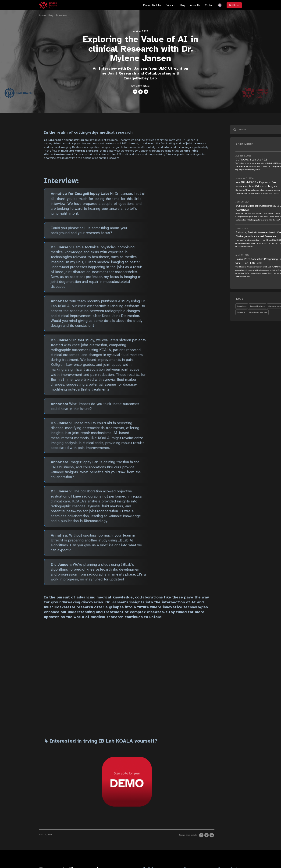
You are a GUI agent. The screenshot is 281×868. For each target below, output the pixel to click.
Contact (209, 5)
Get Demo (234, 5)
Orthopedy (241, 312)
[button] (220, 5)
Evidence (170, 5)
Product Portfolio (152, 5)
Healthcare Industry (258, 312)
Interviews (61, 16)
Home (42, 16)
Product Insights (257, 306)
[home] (48, 5)
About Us (195, 5)
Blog (183, 5)
